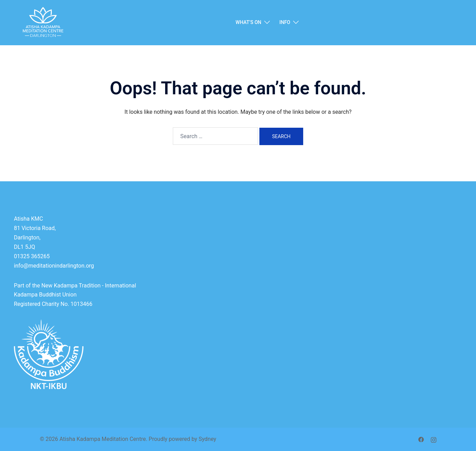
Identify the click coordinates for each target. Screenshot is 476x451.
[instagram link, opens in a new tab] (434, 439)
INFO (285, 22)
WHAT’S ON (249, 22)
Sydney (207, 439)
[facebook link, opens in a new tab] (421, 439)
